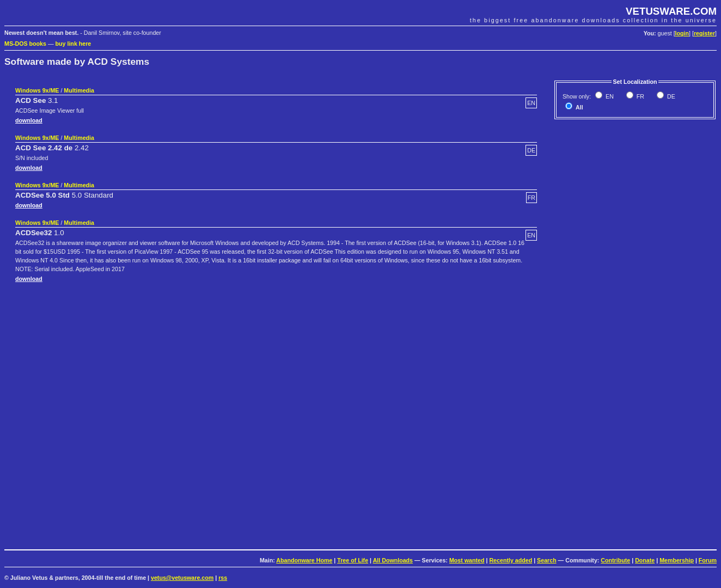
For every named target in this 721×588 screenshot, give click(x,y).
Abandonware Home (304, 560)
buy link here (74, 44)
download (29, 120)
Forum (708, 560)
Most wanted (467, 560)
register (704, 33)
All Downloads (393, 560)
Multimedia (79, 90)
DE (670, 96)
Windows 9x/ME (37, 90)
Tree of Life (353, 560)
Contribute (615, 560)
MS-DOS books (25, 44)
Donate (645, 560)
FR (640, 96)
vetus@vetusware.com (182, 578)
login (682, 33)
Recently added (511, 560)
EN (609, 96)
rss (223, 578)
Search (547, 560)
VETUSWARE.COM (671, 11)
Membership (677, 560)
